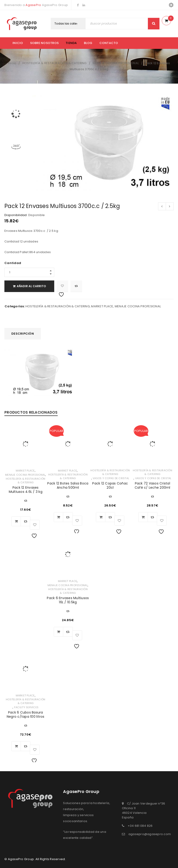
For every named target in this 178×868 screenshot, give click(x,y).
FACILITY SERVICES (26, 707)
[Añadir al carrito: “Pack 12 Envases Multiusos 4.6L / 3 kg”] (16, 521)
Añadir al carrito (31, 286)
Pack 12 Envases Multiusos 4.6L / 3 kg (26, 490)
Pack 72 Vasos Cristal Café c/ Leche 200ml (153, 485)
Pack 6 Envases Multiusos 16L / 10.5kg (68, 600)
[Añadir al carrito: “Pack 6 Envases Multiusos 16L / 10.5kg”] (59, 632)
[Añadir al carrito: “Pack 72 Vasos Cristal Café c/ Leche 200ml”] (143, 517)
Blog (88, 43)
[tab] (23, 334)
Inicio (18, 43)
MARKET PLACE (102, 306)
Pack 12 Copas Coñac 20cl (110, 485)
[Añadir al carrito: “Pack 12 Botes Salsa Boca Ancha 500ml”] (59, 517)
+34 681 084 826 (140, 826)
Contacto (109, 43)
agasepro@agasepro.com (150, 834)
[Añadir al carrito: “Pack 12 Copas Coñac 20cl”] (101, 517)
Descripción (23, 334)
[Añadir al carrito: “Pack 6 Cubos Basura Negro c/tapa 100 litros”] (16, 746)
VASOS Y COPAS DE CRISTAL (111, 478)
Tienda (71, 43)
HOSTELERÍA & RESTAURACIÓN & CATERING (55, 63)
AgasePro (33, 5)
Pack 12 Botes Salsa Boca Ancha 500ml (68, 485)
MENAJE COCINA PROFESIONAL (116, 63)
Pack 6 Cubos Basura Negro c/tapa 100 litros (26, 714)
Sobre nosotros (44, 43)
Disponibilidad (16, 215)
